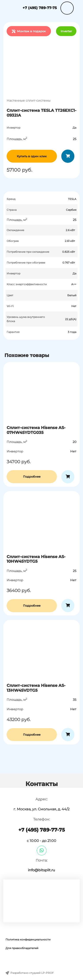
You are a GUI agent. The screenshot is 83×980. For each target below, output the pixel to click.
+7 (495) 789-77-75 (40, 8)
